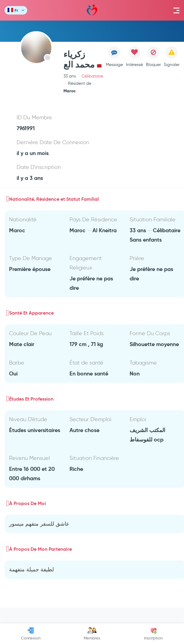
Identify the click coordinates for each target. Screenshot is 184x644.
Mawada (92, 10)
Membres (92, 634)
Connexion (31, 634)
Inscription (153, 634)
